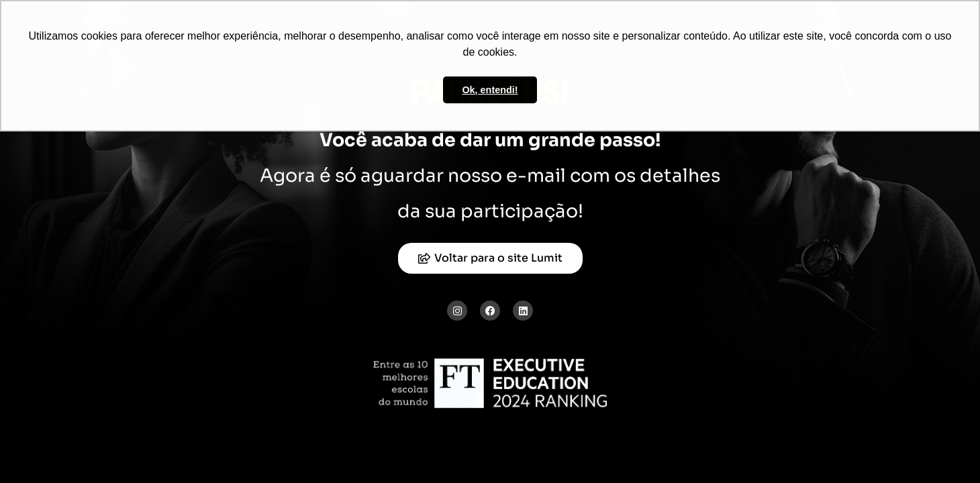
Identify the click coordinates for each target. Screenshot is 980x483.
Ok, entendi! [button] (490, 90)
